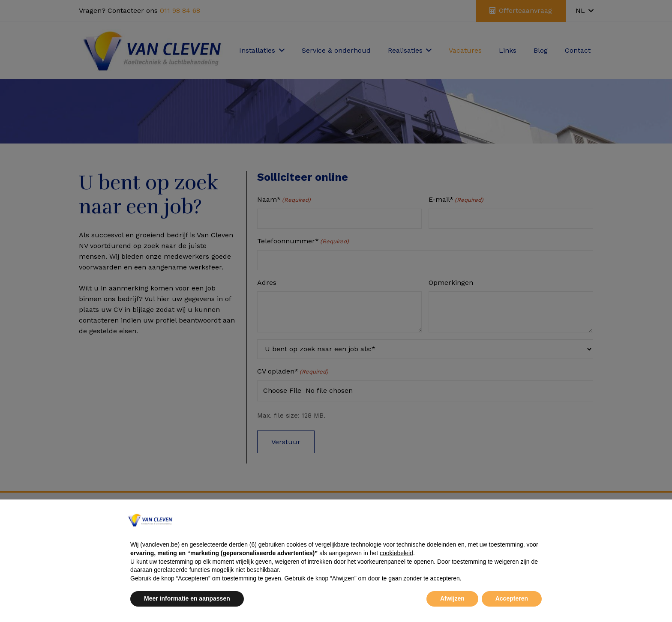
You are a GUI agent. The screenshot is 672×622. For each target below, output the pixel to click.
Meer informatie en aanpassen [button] (187, 598)
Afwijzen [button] (452, 598)
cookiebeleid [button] (396, 553)
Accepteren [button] (512, 598)
